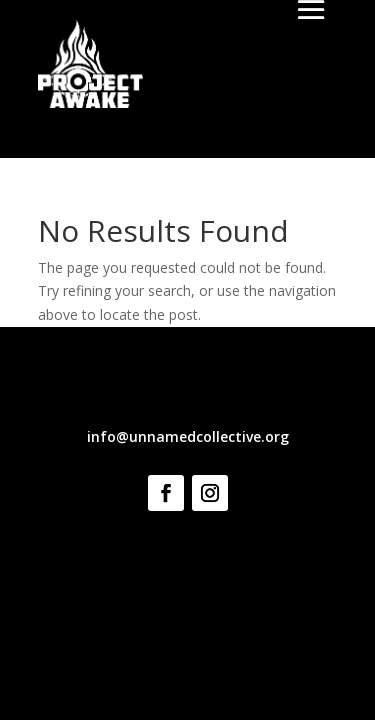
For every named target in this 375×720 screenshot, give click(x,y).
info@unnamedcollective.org (188, 436)
